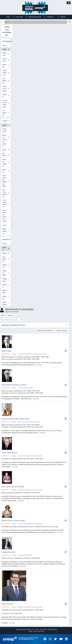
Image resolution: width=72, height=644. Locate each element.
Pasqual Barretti (8, 552)
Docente (6, 286)
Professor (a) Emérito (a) (6, 104)
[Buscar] (36, 22)
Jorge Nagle (6, 351)
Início (8, 17)
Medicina (6, 266)
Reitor (6, 254)
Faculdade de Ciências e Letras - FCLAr (6, 218)
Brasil (6, 150)
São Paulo (6, 155)
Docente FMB (6, 273)
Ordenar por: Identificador (45, 331)
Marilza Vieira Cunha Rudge (13, 521)
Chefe (6, 50)
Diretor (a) (6, 54)
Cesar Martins (7, 604)
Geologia (6, 297)
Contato (63, 17)
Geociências (6, 303)
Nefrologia (6, 292)
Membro (6, 96)
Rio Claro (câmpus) (6, 193)
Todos (4, 46)
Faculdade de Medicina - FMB (6, 181)
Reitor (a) (6, 66)
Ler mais (39, 365)
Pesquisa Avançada (35, 17)
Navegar (50, 17)
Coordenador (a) (6, 73)
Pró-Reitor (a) (6, 113)
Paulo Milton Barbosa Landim (14, 385)
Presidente (6, 60)
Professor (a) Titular (6, 89)
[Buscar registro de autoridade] (10, 320)
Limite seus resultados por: (7, 31)
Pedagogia (6, 280)
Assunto (6, 239)
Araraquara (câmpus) (6, 203)
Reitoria (6, 248)
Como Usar (19, 17)
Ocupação (6, 41)
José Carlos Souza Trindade (13, 487)
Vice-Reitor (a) (6, 81)
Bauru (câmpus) (6, 231)
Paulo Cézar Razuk (9, 453)
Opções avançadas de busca (13, 325)
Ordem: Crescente (62, 331)
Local (5, 121)
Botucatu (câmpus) (6, 163)
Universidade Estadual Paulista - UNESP (6, 137)
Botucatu (6, 171)
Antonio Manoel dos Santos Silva (15, 419)
